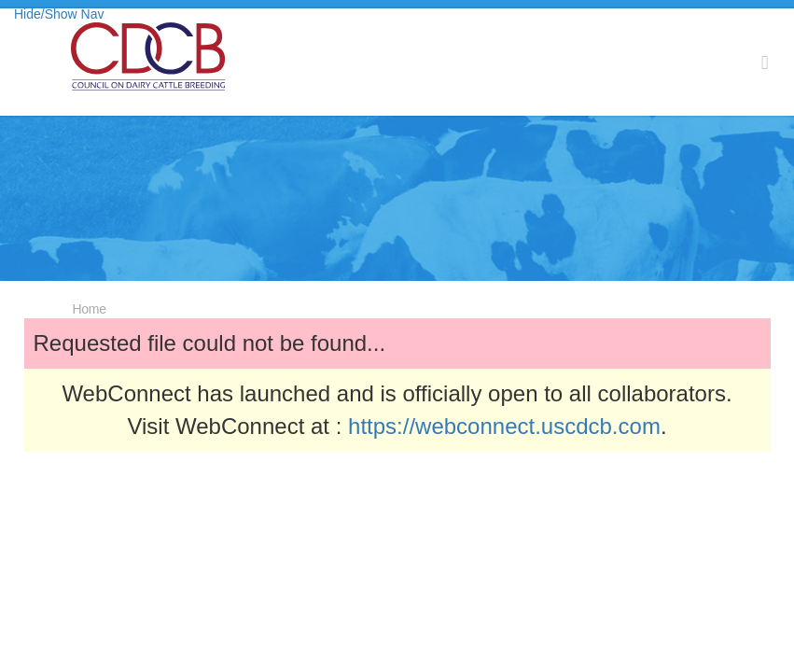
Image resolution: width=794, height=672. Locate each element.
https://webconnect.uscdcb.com (504, 426)
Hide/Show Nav (59, 14)
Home (90, 309)
